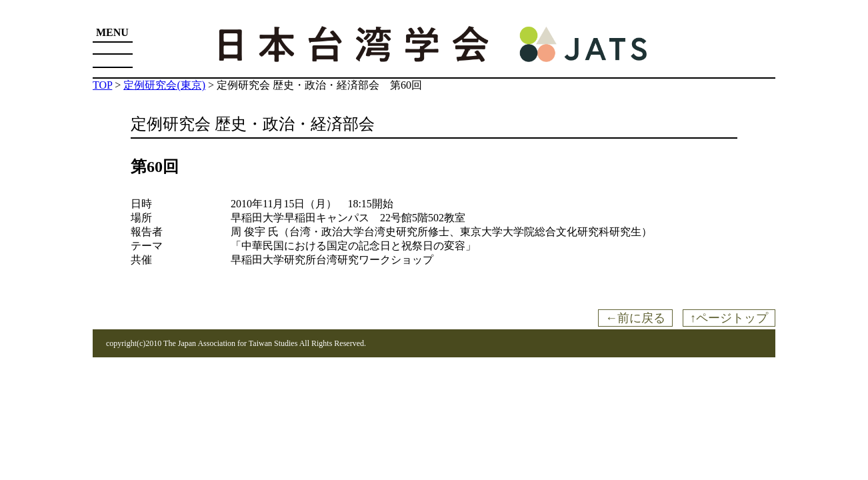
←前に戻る (635, 318)
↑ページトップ (729, 318)
